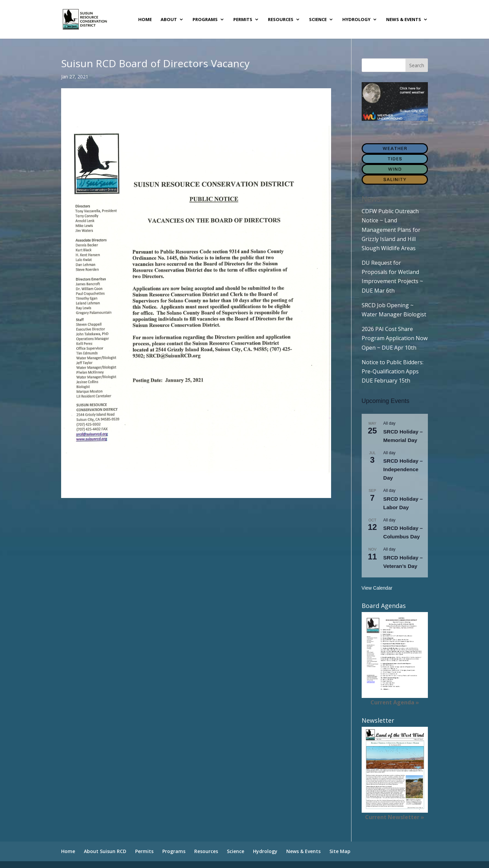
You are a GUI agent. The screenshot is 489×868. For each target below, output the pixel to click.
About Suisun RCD (105, 851)
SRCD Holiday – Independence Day (403, 469)
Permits (243, 20)
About (169, 20)
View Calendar (377, 588)
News (371, 199)
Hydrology (356, 20)
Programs (205, 20)
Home (145, 20)
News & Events (404, 20)
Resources (281, 20)
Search (417, 65)
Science (318, 20)
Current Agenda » (395, 702)
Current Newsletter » (395, 817)
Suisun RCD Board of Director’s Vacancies (114, 115)
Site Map (340, 851)
